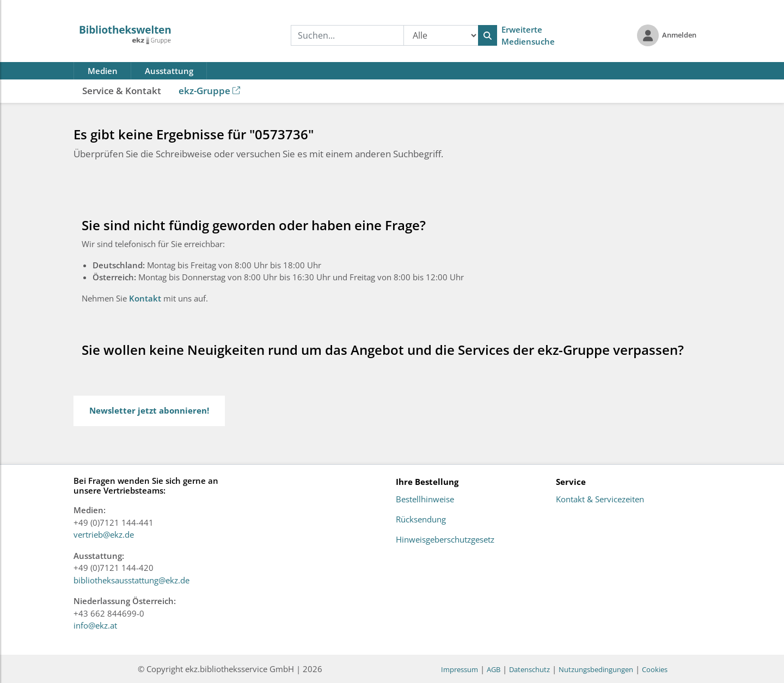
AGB (494, 669)
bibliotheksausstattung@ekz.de (131, 580)
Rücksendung (421, 520)
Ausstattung (169, 71)
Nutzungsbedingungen (596, 669)
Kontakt (146, 298)
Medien (103, 71)
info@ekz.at (95, 625)
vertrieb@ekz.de (104, 534)
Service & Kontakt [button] (122, 91)
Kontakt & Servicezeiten (600, 500)
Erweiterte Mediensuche (528, 36)
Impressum (460, 669)
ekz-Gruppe (209, 91)
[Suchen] (488, 35)
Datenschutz (529, 669)
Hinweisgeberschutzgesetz (445, 540)
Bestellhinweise (425, 500)
